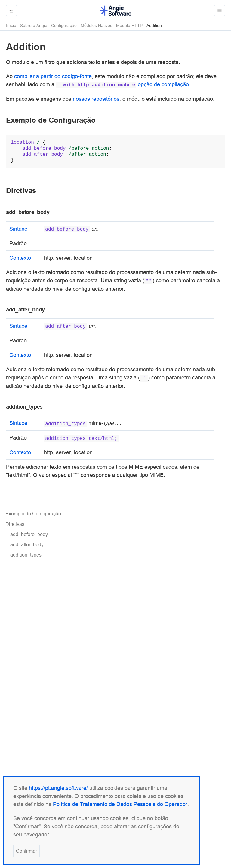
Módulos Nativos (96, 26)
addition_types (26, 555)
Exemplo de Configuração (33, 514)
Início (11, 26)
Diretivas (15, 524)
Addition (154, 26)
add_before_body (29, 534)
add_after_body (27, 544)
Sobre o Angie (34, 26)
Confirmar (26, 851)
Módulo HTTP (129, 26)
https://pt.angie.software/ (58, 788)
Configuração (64, 26)
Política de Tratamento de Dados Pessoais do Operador (120, 804)
